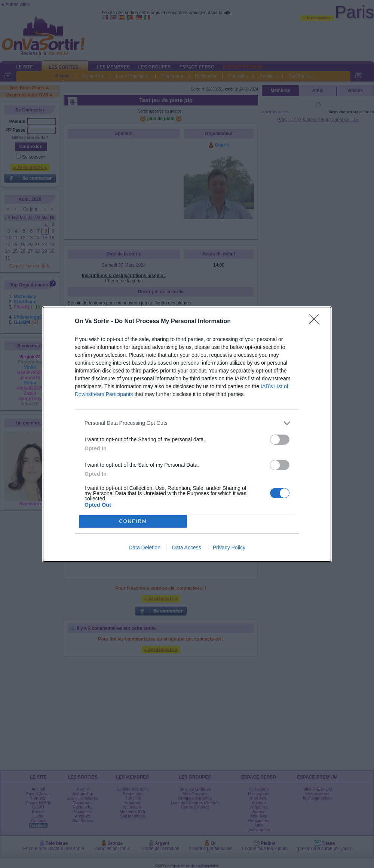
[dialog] (187, 434)
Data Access (187, 548)
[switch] (280, 440)
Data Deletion (145, 548)
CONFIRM (133, 521)
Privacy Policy (229, 548)
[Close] (316, 322)
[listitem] (187, 423)
